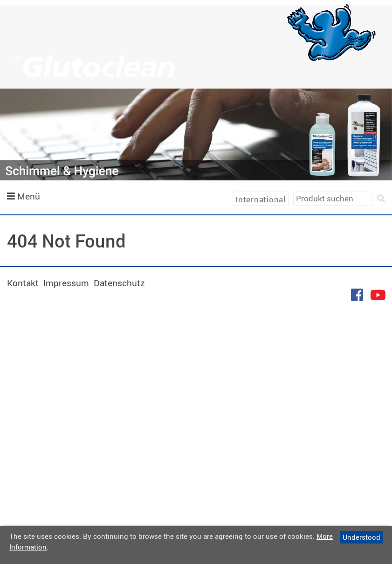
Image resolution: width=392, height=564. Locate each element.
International (261, 199)
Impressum (66, 283)
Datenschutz (119, 283)
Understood (361, 537)
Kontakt (23, 283)
